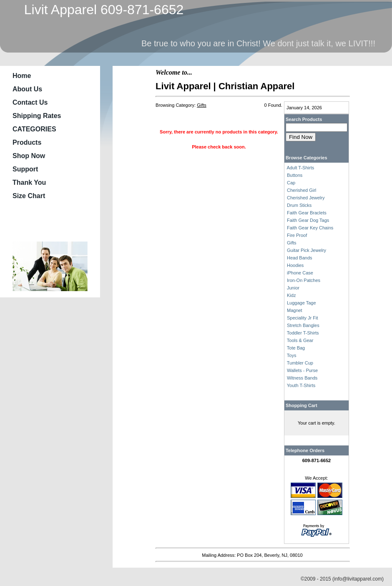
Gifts (292, 243)
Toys (292, 355)
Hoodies (295, 265)
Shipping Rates (37, 116)
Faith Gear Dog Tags (308, 220)
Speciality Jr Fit (303, 318)
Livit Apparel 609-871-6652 (100, 10)
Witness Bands (302, 378)
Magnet (295, 310)
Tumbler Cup (300, 363)
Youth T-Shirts (301, 385)
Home (22, 76)
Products (27, 142)
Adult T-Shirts (300, 168)
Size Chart (29, 196)
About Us (27, 89)
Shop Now (29, 156)
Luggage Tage (302, 303)
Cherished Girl (302, 190)
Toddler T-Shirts (303, 333)
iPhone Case (300, 273)
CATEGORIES (34, 129)
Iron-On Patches (304, 280)
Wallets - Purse (302, 370)
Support (25, 169)
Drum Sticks (299, 205)
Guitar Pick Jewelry (307, 250)
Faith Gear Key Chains (310, 228)
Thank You (29, 182)
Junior (293, 288)
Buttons (295, 175)
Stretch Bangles (303, 325)
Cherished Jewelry (306, 198)
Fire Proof (297, 235)
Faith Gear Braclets (307, 213)
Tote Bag (296, 348)
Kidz (291, 295)
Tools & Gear (300, 340)
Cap (291, 183)
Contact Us (30, 102)
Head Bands (300, 258)
